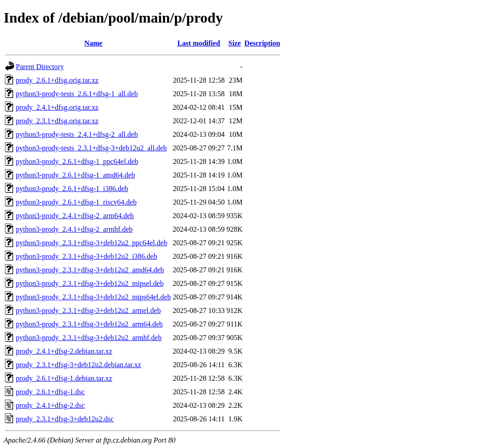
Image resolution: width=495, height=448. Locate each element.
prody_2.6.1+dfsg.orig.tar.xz (57, 80)
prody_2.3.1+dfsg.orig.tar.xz (57, 121)
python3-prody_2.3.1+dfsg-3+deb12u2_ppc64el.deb (92, 243)
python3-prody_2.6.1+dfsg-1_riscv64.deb (76, 202)
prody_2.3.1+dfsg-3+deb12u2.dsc (65, 419)
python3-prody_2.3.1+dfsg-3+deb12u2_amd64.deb (90, 270)
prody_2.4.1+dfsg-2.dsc (50, 405)
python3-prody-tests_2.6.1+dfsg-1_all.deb (77, 94)
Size (235, 43)
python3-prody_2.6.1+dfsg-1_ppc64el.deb (77, 161)
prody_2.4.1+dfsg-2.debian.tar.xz (64, 351)
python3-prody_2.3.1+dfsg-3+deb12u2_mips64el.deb (93, 297)
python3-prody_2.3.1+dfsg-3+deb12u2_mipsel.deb (90, 283)
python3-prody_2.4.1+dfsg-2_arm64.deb (75, 216)
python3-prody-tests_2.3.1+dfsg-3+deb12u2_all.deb (91, 148)
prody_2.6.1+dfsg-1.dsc (50, 392)
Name (93, 43)
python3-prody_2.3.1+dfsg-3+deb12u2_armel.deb (88, 310)
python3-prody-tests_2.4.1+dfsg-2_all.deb (77, 134)
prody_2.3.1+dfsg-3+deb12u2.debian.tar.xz (78, 365)
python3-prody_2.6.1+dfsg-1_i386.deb (72, 189)
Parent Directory (40, 67)
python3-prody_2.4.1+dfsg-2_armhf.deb (74, 229)
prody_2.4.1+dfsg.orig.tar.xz (57, 107)
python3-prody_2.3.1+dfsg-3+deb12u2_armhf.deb (89, 338)
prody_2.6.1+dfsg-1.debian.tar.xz (64, 378)
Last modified (199, 43)
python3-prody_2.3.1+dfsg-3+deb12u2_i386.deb (87, 256)
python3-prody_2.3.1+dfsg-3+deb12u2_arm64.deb (89, 324)
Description (262, 43)
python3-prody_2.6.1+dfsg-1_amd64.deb (75, 175)
